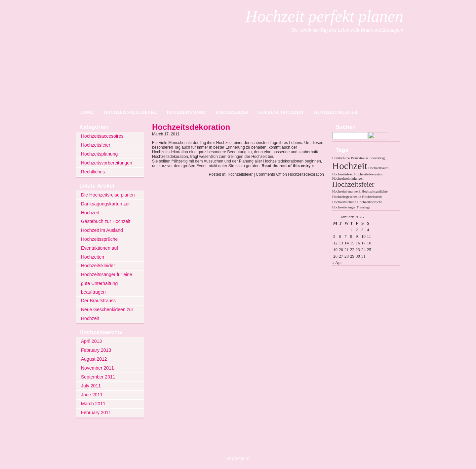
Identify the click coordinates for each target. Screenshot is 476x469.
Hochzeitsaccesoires (102, 136)
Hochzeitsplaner (336, 112)
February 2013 (96, 350)
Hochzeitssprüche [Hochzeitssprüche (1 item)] (370, 202)
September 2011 (98, 377)
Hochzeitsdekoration (191, 127)
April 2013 (91, 341)
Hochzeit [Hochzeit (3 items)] (350, 166)
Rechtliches (93, 172)
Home (87, 112)
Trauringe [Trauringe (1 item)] (364, 207)
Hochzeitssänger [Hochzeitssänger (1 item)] (344, 207)
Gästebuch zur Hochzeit (106, 221)
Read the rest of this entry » (288, 166)
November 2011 (98, 368)
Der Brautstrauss (98, 301)
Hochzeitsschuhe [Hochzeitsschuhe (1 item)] (344, 202)
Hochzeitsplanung (99, 154)
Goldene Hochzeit (281, 112)
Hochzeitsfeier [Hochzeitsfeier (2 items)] (353, 184)
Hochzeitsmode (186, 112)
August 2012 (94, 359)
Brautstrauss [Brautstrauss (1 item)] (360, 158)
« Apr (337, 262)
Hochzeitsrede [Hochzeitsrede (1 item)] (372, 197)
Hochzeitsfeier (96, 145)
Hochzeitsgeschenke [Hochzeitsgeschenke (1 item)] (347, 197)
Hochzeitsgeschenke (130, 112)
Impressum (238, 458)
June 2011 (92, 395)
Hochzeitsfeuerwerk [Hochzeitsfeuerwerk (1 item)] (346, 191)
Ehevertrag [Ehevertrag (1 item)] (377, 158)
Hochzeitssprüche (99, 239)
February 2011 (96, 413)
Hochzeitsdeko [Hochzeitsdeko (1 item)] (343, 174)
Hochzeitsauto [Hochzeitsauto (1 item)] (378, 168)
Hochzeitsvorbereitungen (107, 163)
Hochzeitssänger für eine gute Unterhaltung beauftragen (107, 283)
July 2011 (91, 386)
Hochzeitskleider (98, 266)
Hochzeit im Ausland (102, 230)
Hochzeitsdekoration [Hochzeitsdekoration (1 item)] (369, 174)
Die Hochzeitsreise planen (108, 195)
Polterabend (232, 112)
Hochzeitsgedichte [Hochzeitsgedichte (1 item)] (375, 191)
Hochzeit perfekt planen (324, 16)
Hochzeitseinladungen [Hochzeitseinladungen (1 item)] (348, 179)
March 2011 (93, 404)
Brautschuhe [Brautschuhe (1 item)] (341, 158)
